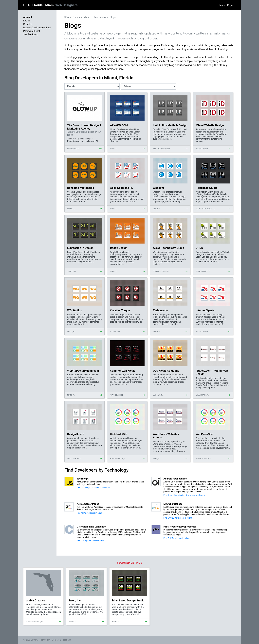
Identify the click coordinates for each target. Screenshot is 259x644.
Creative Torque (120, 310)
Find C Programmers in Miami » (90, 541)
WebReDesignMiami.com (83, 371)
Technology (100, 17)
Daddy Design (119, 248)
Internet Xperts (205, 310)
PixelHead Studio (207, 188)
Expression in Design (80, 248)
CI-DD (199, 248)
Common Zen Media (123, 371)
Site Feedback (30, 34)
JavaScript (83, 479)
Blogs (113, 17)
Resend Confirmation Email (37, 28)
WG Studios (75, 310)
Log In (222, 5)
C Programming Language (91, 527)
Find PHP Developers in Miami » (177, 538)
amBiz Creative (36, 600)
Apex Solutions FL (121, 188)
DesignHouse (76, 434)
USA (27, 5)
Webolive (159, 188)
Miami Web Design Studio (128, 600)
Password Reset (32, 31)
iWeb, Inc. (75, 600)
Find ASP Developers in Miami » (91, 513)
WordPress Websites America (166, 436)
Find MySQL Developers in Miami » (179, 518)
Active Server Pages (88, 504)
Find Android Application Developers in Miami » (184, 495)
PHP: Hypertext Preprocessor (180, 527)
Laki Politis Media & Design (170, 125)
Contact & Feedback (61, 640)
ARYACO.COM (119, 125)
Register (231, 5)
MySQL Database (173, 504)
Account (28, 17)
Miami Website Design (210, 125)
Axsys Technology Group (168, 248)
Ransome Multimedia (81, 188)
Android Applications (175, 479)
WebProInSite (119, 434)
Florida (38, 5)
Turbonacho (160, 310)
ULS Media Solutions (166, 371)
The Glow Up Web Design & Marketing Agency (84, 127)
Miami (61, 5)
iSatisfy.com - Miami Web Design (212, 372)
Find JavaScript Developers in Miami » (93, 488)
